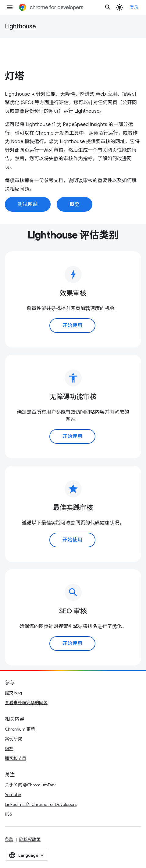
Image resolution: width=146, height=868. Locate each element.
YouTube (13, 795)
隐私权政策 (30, 839)
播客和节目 (16, 758)
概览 (75, 204)
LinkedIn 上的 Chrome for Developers (41, 804)
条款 (9, 839)
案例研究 (13, 739)
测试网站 (28, 204)
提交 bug (13, 693)
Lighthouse (20, 26)
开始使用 (72, 326)
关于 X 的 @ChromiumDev (30, 785)
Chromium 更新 (20, 729)
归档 (9, 749)
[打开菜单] (10, 7)
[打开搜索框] (108, 7)
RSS (9, 814)
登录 (134, 7)
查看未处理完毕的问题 (26, 703)
